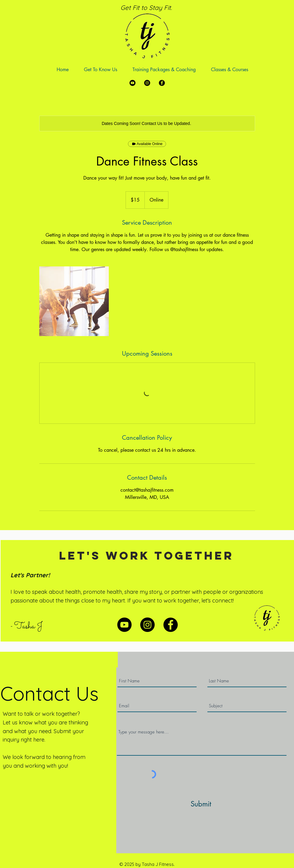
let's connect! (218, 601)
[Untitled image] (74, 301)
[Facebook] (162, 83)
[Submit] (201, 804)
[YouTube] (132, 83)
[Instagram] (147, 83)
